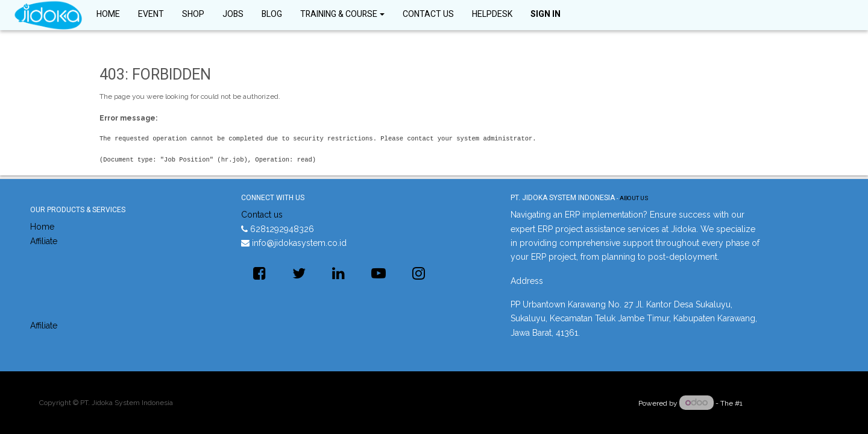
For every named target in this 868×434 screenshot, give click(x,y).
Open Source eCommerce (787, 403)
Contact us (262, 215)
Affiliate (44, 241)
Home (42, 227)
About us (634, 198)
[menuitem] (108, 15)
